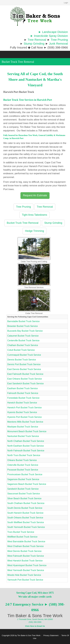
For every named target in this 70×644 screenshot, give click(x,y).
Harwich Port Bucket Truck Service (24, 408)
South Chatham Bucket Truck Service (26, 503)
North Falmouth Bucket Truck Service (26, 451)
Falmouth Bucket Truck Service (23, 393)
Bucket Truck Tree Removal (23, 223)
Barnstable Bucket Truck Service (23, 321)
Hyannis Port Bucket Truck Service (24, 417)
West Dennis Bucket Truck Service (24, 551)
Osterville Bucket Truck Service (23, 465)
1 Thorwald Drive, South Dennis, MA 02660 (35, 619)
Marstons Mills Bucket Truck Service (25, 422)
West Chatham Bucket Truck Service (25, 546)
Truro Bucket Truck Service (21, 532)
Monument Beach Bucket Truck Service (27, 431)
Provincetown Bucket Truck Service (25, 474)
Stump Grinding (34, 44)
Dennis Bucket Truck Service (22, 360)
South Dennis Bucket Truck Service (25, 508)
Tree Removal (37, 40)
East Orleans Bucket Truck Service (25, 379)
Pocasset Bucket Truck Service (23, 470)
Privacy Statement (51, 635)
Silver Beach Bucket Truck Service (24, 498)
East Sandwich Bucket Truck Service (25, 384)
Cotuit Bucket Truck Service (21, 350)
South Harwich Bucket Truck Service (25, 513)
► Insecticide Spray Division (49, 36)
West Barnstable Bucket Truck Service (26, 541)
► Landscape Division (53, 32)
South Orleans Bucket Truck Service (25, 518)
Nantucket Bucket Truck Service (23, 436)
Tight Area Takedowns (34, 215)
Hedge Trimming (34, 231)
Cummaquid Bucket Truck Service (24, 355)
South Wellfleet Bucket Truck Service (26, 522)
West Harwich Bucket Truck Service (25, 561)
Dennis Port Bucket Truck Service (24, 364)
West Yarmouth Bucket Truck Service (26, 570)
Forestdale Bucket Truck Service (23, 398)
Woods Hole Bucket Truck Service (24, 575)
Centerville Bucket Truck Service (23, 340)
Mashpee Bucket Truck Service (23, 427)
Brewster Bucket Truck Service (22, 326)
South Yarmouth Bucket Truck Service (26, 527)
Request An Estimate (35, 195)
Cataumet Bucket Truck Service (23, 336)
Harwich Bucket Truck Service (22, 403)
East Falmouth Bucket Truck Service (25, 374)
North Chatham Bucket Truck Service (26, 441)
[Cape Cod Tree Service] (35, 16)
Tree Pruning (59, 40)
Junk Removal (58, 44)
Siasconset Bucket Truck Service (24, 494)
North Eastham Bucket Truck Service (26, 446)
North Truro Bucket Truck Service (24, 455)
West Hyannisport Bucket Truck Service (27, 565)
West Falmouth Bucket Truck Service (26, 556)
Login (66, 3)
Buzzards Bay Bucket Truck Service (25, 331)
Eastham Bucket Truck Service (22, 388)
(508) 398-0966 (35, 622)
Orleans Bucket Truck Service (22, 460)
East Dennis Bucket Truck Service (24, 369)
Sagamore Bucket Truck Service (23, 479)
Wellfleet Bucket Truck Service (22, 537)
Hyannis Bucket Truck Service (22, 412)
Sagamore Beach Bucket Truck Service (27, 484)
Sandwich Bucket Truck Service (23, 489)
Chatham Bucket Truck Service (23, 345)
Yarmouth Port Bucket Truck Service (25, 580)
